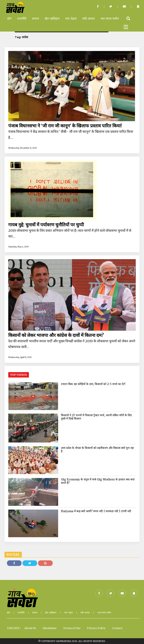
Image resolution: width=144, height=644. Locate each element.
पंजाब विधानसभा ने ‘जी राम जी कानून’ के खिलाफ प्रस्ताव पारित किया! (65, 126)
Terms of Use (72, 628)
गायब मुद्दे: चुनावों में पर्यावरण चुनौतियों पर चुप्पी (46, 225)
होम (9, 18)
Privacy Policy (96, 628)
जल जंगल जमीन (110, 18)
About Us (30, 628)
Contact (117, 628)
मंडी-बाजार (89, 18)
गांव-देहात (71, 18)
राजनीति (22, 18)
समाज (36, 18)
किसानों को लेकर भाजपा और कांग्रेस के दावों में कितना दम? (56, 335)
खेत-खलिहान (52, 18)
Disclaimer (50, 628)
